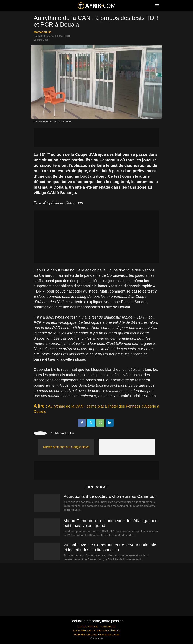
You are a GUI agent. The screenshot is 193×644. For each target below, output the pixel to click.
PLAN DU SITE (108, 627)
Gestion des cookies (109, 635)
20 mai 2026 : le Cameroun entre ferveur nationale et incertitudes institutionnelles (110, 547)
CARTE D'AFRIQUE (88, 627)
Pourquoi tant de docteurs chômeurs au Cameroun (110, 496)
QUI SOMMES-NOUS (84, 631)
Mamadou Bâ (43, 32)
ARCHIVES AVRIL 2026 (85, 635)
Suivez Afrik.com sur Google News (66, 447)
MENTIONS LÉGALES (108, 631)
